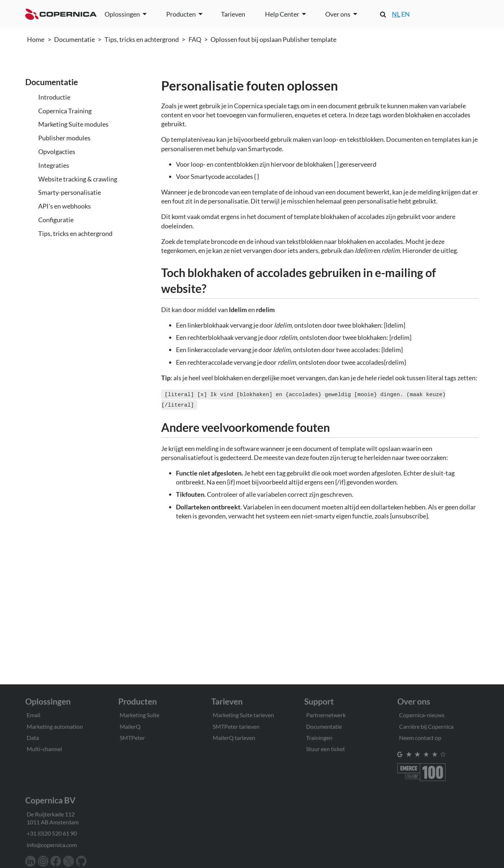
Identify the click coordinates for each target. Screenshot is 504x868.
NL (396, 14)
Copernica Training (65, 111)
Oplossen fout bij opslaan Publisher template (273, 39)
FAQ (195, 39)
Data (33, 738)
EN (406, 14)
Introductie (54, 97)
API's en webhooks (65, 206)
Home (36, 39)
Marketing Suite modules (73, 124)
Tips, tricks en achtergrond (142, 39)
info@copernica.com (52, 845)
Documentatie (74, 39)
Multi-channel (44, 749)
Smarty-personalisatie (70, 192)
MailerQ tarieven (234, 738)
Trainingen (319, 738)
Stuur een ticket (326, 749)
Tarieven (233, 14)
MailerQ (130, 726)
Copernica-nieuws (422, 715)
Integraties (54, 165)
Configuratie (56, 220)
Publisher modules (64, 138)
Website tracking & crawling (78, 179)
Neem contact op (420, 738)
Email (34, 715)
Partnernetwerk (326, 715)
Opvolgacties (57, 152)
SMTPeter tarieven (236, 726)
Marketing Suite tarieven (243, 715)
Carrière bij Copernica (426, 726)
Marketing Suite (140, 715)
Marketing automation (55, 726)
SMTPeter (132, 738)
